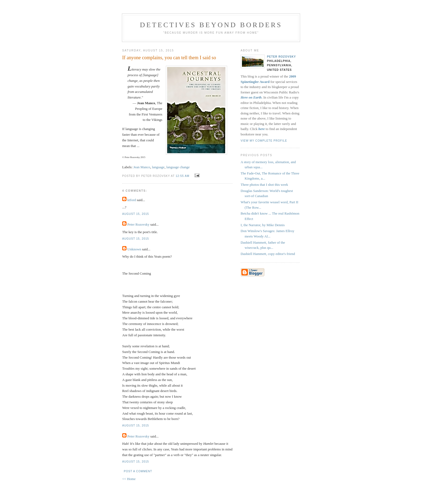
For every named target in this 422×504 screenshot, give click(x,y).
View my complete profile (264, 141)
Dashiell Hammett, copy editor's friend (268, 254)
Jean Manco (142, 167)
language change (178, 167)
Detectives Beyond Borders (211, 25)
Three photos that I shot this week (264, 185)
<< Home (129, 479)
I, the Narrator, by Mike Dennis (263, 225)
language (158, 167)
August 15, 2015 (136, 214)
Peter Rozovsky (138, 224)
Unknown (134, 249)
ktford (132, 200)
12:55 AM (183, 176)
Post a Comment (138, 471)
